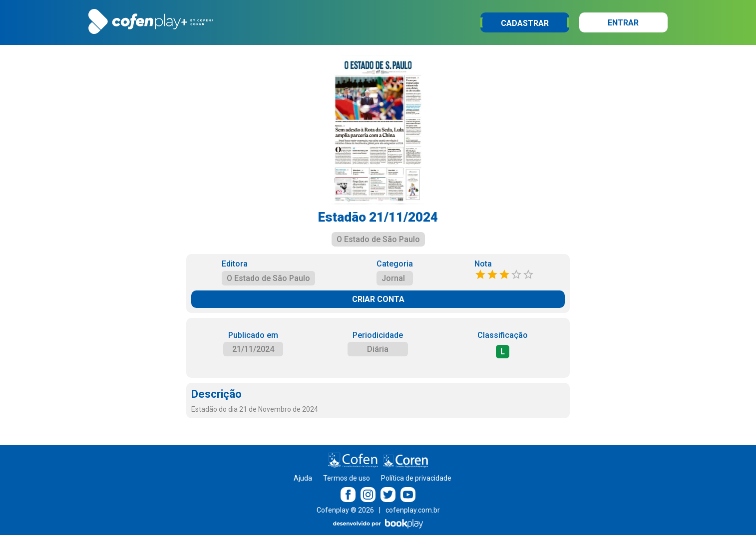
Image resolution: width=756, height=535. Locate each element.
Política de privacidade (416, 478)
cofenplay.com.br (413, 510)
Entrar (623, 23)
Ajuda (303, 478)
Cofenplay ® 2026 (345, 510)
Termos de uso (347, 478)
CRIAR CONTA (378, 299)
